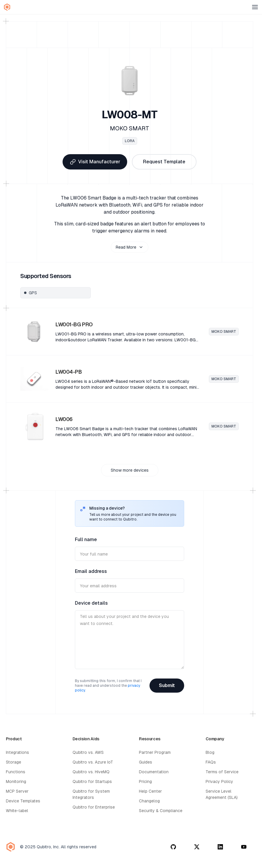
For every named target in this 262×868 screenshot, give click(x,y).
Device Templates (23, 801)
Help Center (150, 791)
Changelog (149, 801)
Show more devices (130, 470)
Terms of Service (222, 772)
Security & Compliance (161, 811)
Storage (14, 762)
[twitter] (197, 847)
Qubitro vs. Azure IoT (93, 762)
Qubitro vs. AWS (88, 752)
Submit (167, 685)
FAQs (211, 762)
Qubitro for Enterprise (94, 807)
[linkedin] (220, 847)
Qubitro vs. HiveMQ (91, 772)
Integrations (17, 752)
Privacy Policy (219, 781)
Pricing (145, 781)
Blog (210, 752)
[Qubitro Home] (7, 7)
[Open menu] (255, 7)
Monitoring (16, 781)
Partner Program (155, 752)
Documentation (154, 772)
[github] (173, 847)
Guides (146, 762)
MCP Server (17, 791)
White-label (17, 811)
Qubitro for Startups (92, 781)
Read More (130, 247)
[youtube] (244, 847)
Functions (16, 772)
